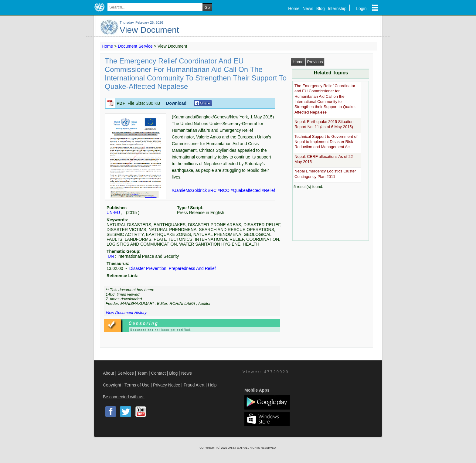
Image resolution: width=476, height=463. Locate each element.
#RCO (224, 190)
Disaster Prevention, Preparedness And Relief (172, 268)
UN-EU (113, 213)
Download (176, 103)
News (308, 9)
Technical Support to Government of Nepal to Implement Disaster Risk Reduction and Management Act (326, 142)
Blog (321, 9)
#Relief (268, 190)
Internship (337, 9)
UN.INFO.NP (236, 448)
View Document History (126, 313)
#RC (213, 190)
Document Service (135, 46)
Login (361, 9)
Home (294, 9)
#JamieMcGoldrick (190, 190)
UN (111, 256)
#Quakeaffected (246, 190)
